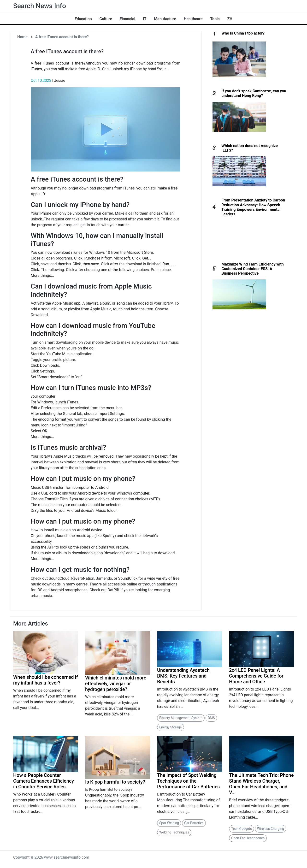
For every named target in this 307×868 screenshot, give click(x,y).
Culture (106, 19)
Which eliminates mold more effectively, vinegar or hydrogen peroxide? (116, 684)
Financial (127, 19)
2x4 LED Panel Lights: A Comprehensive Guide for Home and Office (256, 676)
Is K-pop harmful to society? (115, 782)
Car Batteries (194, 823)
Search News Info (40, 6)
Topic (215, 19)
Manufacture (165, 19)
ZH (230, 19)
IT (145, 19)
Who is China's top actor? (243, 33)
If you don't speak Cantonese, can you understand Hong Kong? (254, 93)
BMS (211, 718)
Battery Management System (181, 718)
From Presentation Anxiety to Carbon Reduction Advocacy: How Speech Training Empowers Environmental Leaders (253, 207)
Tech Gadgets (242, 829)
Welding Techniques (174, 832)
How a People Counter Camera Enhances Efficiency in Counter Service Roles (44, 781)
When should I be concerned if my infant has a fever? (46, 680)
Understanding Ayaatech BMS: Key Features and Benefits (183, 676)
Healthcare (193, 19)
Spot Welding (169, 823)
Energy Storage (171, 727)
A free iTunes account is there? (62, 37)
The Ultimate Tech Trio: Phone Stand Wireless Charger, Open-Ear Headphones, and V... (261, 784)
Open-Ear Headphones (248, 838)
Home (22, 37)
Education (83, 19)
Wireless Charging (271, 829)
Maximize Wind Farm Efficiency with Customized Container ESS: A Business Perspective (252, 269)
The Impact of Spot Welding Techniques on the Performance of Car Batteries (188, 781)
